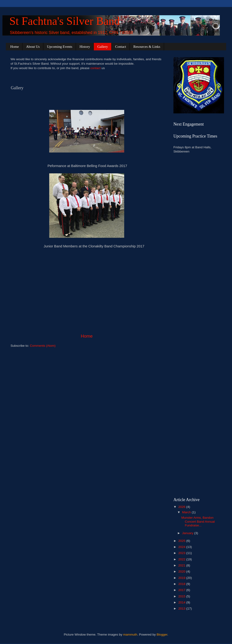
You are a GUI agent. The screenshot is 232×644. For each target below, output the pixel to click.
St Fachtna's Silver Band (65, 21)
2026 (182, 507)
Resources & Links (147, 47)
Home (15, 47)
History (85, 47)
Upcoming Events (60, 47)
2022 (182, 559)
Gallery (103, 47)
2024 (182, 547)
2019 (182, 578)
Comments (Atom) (43, 346)
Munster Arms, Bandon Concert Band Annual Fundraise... (198, 521)
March (187, 512)
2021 (182, 565)
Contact (121, 47)
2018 (182, 584)
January (188, 533)
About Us (33, 47)
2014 (182, 602)
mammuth (130, 635)
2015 (182, 596)
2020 (182, 571)
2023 (182, 553)
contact (96, 68)
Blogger (162, 635)
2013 (182, 609)
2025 (182, 541)
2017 (182, 590)
